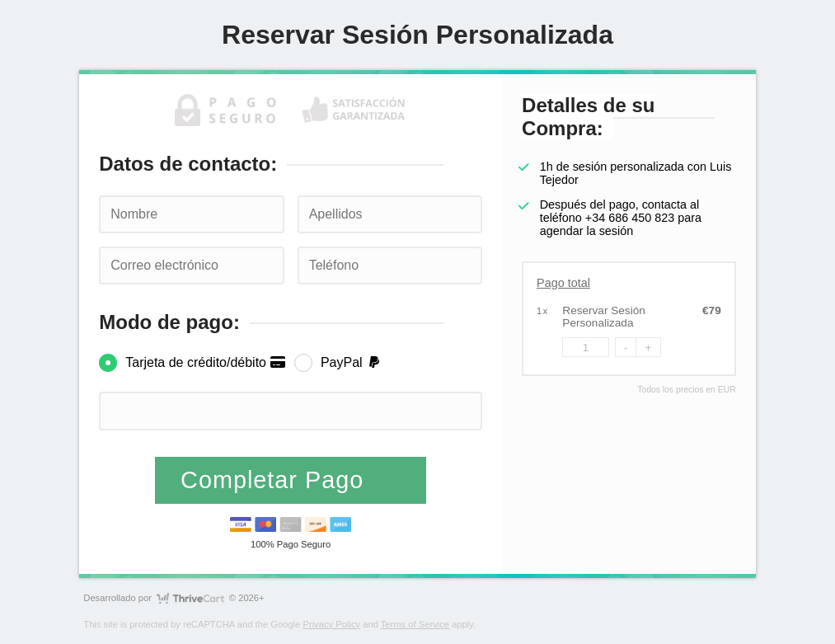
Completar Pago (276, 480)
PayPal (352, 362)
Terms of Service (415, 624)
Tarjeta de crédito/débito (206, 362)
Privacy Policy (331, 624)
